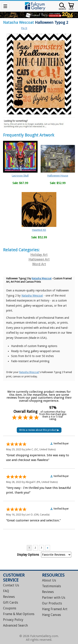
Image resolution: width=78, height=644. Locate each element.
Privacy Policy (13, 620)
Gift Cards (11, 602)
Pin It (24, 28)
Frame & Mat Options (19, 614)
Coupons (10, 608)
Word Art (39, 264)
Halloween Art (39, 259)
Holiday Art (39, 255)
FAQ (6, 591)
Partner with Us (54, 598)
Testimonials (51, 586)
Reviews (9, 597)
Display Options (28, 555)
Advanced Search (15, 625)
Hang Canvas (51, 615)
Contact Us (11, 585)
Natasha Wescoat (18, 22)
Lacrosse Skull (20, 176)
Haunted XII (39, 230)
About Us (49, 580)
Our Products (52, 603)
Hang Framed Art (55, 609)
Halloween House (58, 176)
